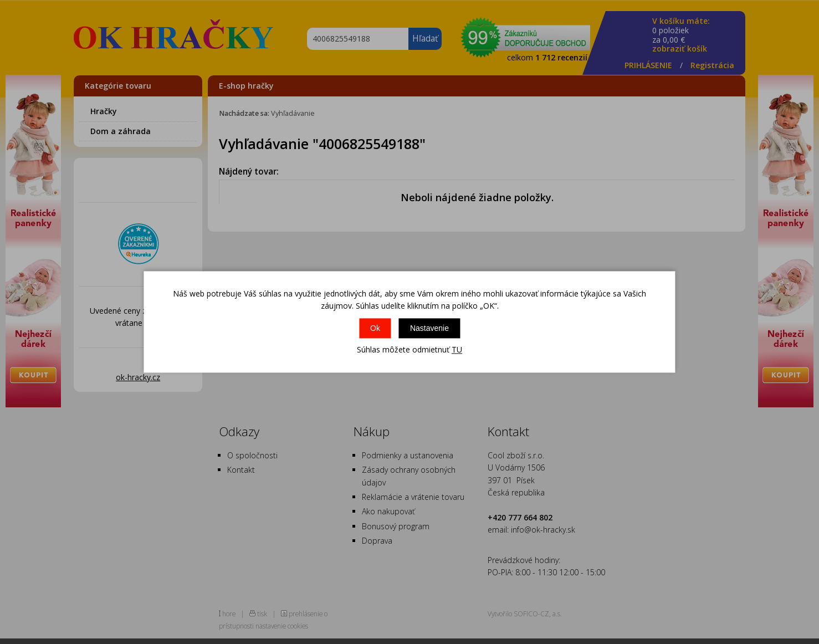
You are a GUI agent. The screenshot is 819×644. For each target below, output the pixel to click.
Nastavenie (429, 328)
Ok (375, 328)
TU (457, 349)
